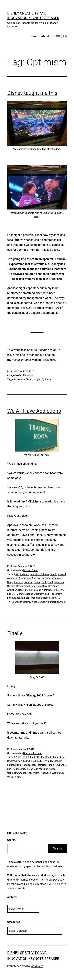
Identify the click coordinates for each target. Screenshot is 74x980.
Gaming (11, 586)
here (52, 360)
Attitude (32, 757)
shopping (35, 598)
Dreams (11, 761)
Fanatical (28, 375)
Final (32, 761)
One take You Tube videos (42, 769)
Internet (29, 590)
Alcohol (62, 574)
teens (54, 598)
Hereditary (42, 586)
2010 (24, 757)
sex (28, 598)
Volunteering (53, 602)
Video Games (38, 602)
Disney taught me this (32, 93)
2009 (18, 757)
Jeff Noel (48, 590)
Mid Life (11, 594)
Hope (21, 590)
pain (47, 594)
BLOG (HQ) (60, 36)
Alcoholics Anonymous (19, 578)
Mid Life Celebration (18, 769)
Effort (19, 761)
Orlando (22, 773)
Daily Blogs (59, 757)
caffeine (46, 578)
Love (62, 590)
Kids (56, 590)
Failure (37, 582)
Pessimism (56, 594)
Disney (29, 379)
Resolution (45, 773)
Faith (44, 582)
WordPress (37, 966)
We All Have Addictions (34, 411)
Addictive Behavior (40, 574)
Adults (54, 574)
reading (21, 598)
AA (17, 574)
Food (50, 582)
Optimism (47, 379)
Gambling (59, 582)
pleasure (12, 598)
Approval (36, 578)
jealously (38, 590)
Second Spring (31, 570)
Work (63, 602)
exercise (28, 582)
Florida (11, 765)
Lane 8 (63, 765)
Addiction (24, 574)
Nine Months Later (33, 753)
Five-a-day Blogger (52, 761)
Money (20, 594)
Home (33, 36)
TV (59, 598)
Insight (37, 379)
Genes (19, 586)
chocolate (56, 578)
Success (45, 598)
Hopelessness (29, 765)
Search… (12, 840)
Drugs (10, 582)
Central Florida (45, 757)
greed (27, 586)
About (45, 36)
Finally (15, 633)
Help (33, 586)
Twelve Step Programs (19, 602)
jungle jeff (53, 765)
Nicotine (29, 594)
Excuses (19, 582)
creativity (20, 379)
